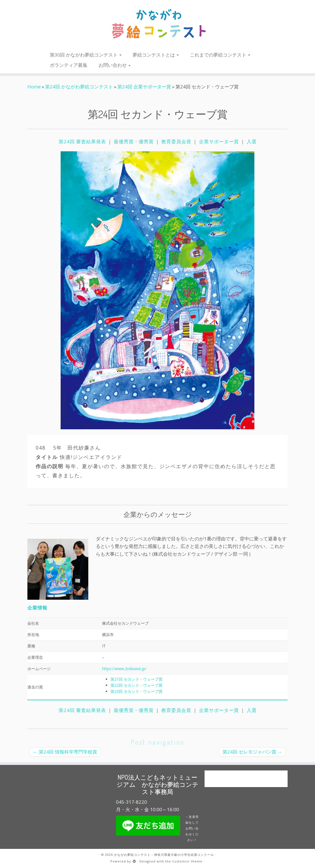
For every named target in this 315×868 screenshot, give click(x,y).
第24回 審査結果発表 (83, 141)
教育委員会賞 (176, 141)
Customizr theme (187, 861)
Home (34, 87)
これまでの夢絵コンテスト (220, 55)
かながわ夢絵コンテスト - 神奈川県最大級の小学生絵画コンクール (164, 855)
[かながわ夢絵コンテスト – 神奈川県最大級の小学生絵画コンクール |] (157, 24)
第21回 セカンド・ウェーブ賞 (136, 679)
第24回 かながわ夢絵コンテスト (79, 87)
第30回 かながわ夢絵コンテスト (86, 55)
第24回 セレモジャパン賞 (252, 752)
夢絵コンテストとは (156, 55)
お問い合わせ (115, 65)
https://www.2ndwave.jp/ (124, 669)
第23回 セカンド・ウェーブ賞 (136, 691)
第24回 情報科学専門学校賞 (65, 752)
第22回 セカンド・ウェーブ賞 (136, 685)
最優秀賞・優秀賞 (134, 141)
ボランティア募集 (69, 65)
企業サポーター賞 (219, 141)
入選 (252, 141)
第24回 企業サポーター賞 (144, 87)
